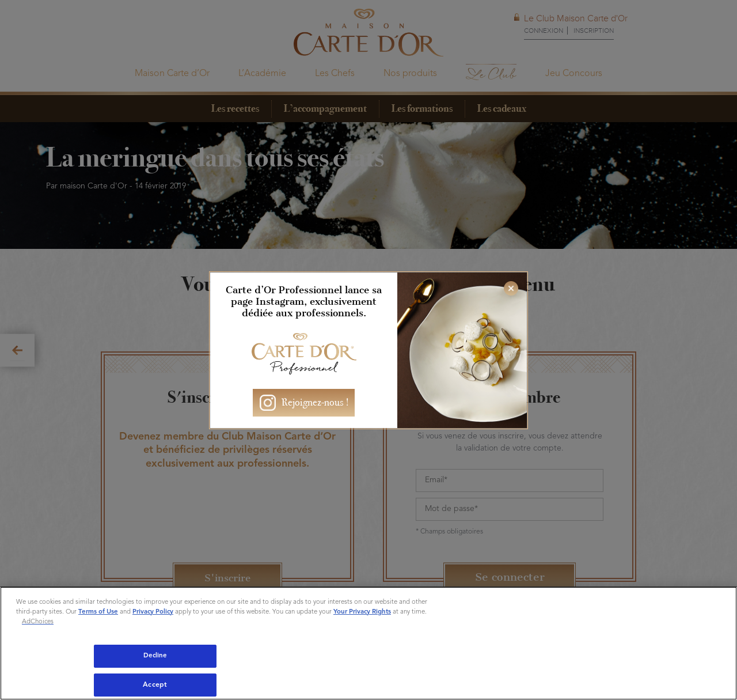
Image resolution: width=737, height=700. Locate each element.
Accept (155, 685)
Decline (155, 656)
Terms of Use (98, 612)
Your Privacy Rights (362, 612)
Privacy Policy (153, 612)
